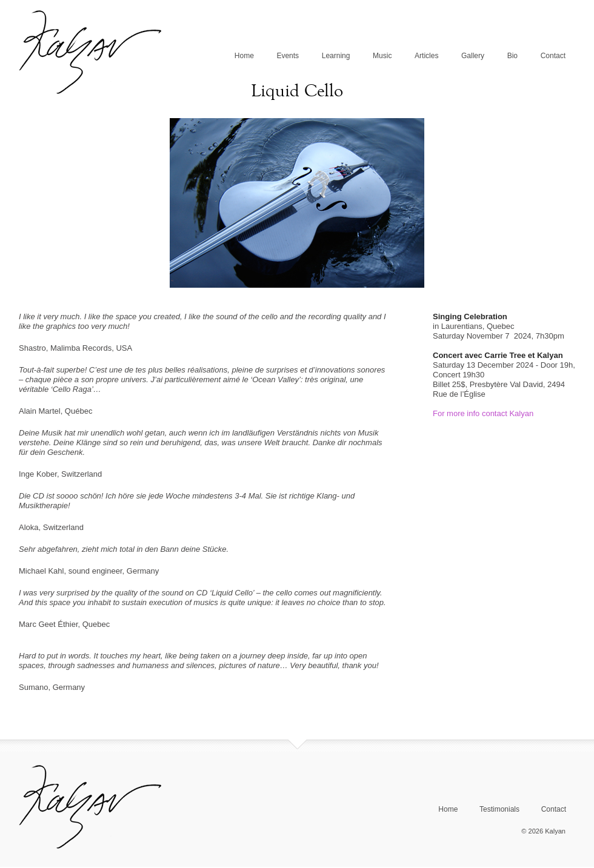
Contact (553, 56)
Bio (512, 56)
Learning (336, 56)
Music (382, 56)
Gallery (473, 56)
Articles (426, 56)
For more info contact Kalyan (483, 413)
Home (244, 56)
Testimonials (499, 809)
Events (288, 56)
